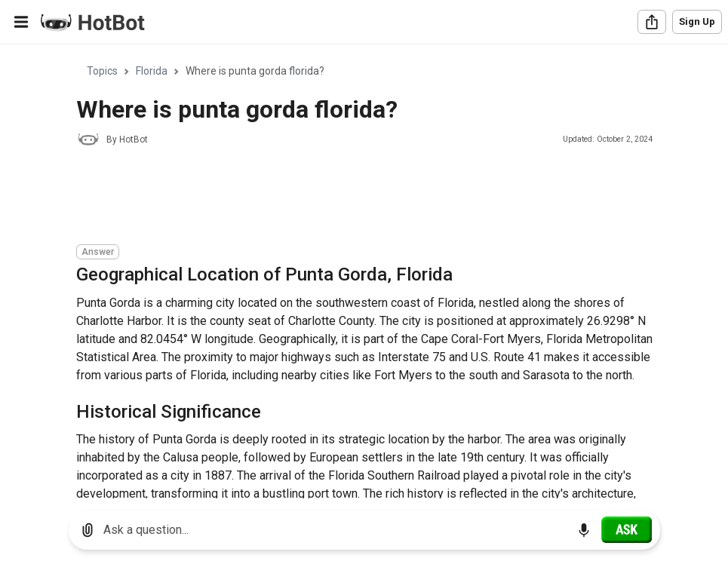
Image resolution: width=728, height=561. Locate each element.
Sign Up (697, 21)
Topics (102, 71)
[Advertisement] (351, 198)
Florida (152, 71)
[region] (364, 272)
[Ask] (627, 529)
